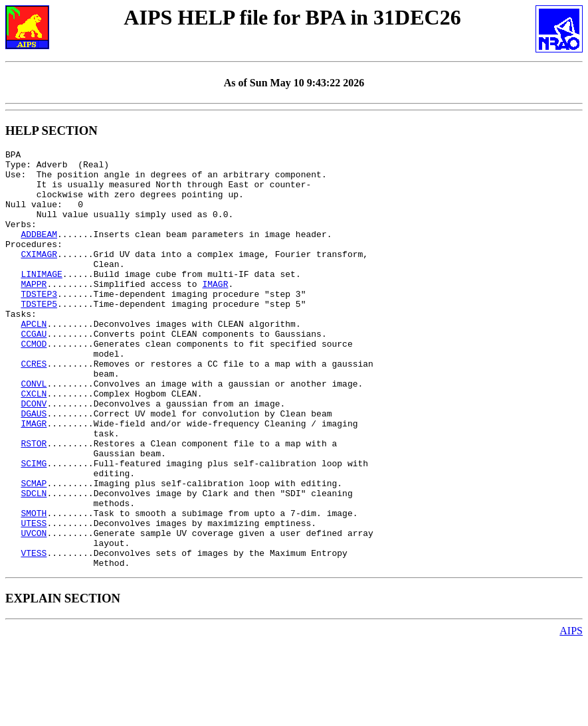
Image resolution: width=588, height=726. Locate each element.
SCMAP (34, 551)
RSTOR (34, 503)
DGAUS (34, 467)
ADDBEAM (39, 252)
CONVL (34, 431)
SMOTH (34, 587)
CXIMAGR (39, 276)
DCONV (34, 455)
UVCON (34, 610)
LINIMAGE (41, 300)
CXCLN (34, 443)
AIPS (571, 714)
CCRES (34, 407)
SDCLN (34, 563)
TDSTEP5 (39, 335)
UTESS (34, 598)
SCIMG (34, 527)
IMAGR (215, 312)
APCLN (34, 359)
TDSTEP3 (39, 323)
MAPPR (34, 312)
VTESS (34, 634)
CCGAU (34, 371)
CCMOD (34, 383)
